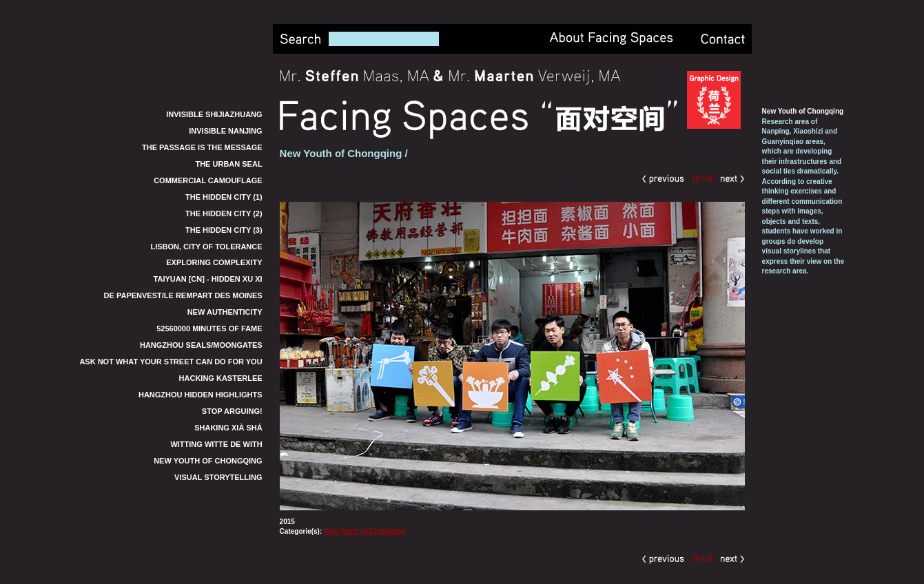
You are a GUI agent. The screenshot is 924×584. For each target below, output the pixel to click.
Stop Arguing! (232, 411)
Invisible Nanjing (225, 131)
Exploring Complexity (214, 262)
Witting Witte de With (216, 444)
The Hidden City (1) (224, 197)
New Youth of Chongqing (208, 461)
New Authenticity (225, 312)
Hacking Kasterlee (221, 378)
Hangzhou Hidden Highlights (201, 395)
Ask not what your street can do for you (171, 362)
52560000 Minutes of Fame (209, 328)
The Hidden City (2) (224, 213)
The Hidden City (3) (224, 230)
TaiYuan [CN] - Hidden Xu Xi (208, 279)
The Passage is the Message (202, 147)
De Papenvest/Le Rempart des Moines (183, 295)
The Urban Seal (228, 164)
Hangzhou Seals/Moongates (201, 345)
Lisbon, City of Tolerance (206, 247)
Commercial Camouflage (208, 180)
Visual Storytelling (218, 477)
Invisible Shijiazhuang (214, 114)
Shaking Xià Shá (228, 428)
